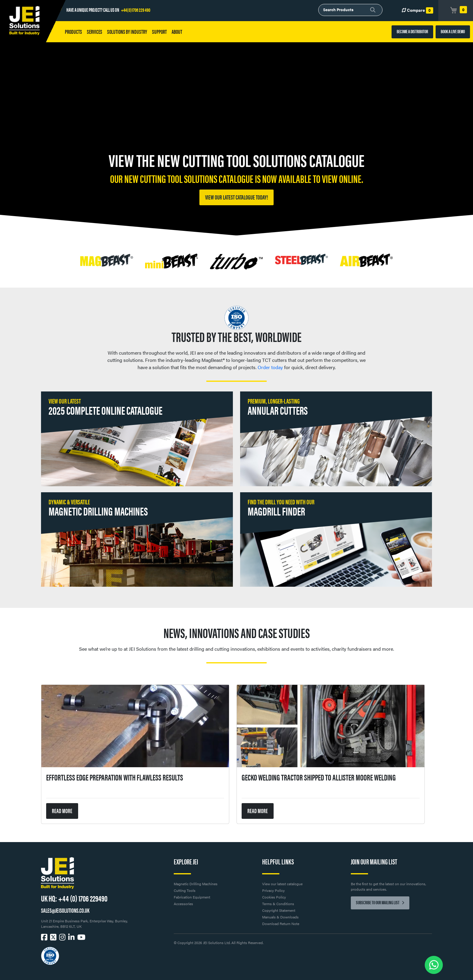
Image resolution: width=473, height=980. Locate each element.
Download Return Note (281, 924)
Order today (270, 367)
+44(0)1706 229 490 (136, 10)
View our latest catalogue (282, 884)
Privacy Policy (273, 890)
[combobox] (350, 10)
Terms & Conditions (278, 904)
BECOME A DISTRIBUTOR (412, 31)
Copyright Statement (279, 910)
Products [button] (73, 32)
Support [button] (159, 32)
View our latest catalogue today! (237, 197)
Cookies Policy (274, 897)
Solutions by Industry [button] (127, 32)
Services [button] (95, 32)
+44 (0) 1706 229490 (83, 898)
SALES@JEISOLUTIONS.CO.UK (65, 910)
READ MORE (62, 811)
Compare (417, 10)
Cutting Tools (185, 890)
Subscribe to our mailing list (380, 902)
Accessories (183, 904)
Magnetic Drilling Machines (196, 884)
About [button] (177, 32)
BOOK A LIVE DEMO (453, 31)
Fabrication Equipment (192, 897)
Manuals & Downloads (280, 917)
